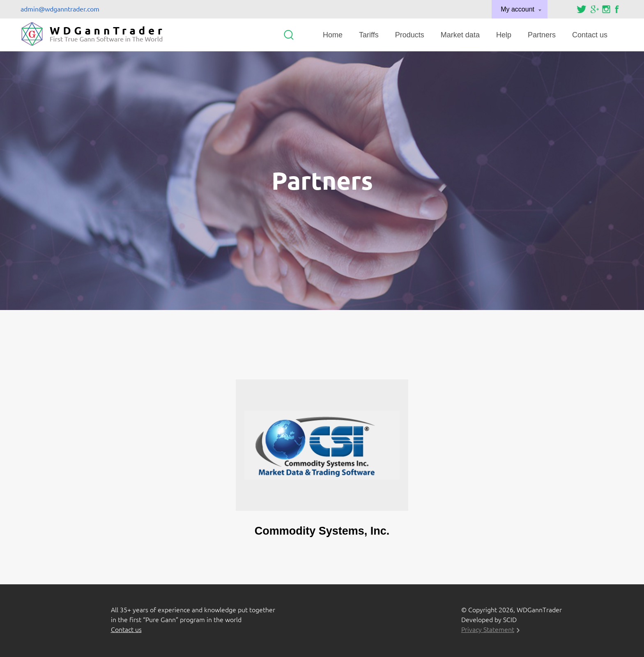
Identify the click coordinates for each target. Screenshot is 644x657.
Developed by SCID (489, 620)
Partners (542, 35)
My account (517, 9)
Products (410, 35)
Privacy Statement (488, 629)
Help (504, 35)
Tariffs (369, 35)
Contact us (590, 35)
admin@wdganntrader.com (60, 9)
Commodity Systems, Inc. (322, 531)
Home (333, 35)
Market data (460, 35)
